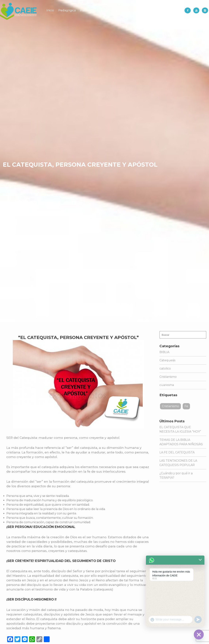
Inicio (50, 10)
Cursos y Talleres (113, 10)
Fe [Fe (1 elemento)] (186, 406)
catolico (165, 369)
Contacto (169, 10)
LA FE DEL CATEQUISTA (177, 452)
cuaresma (167, 385)
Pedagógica (67, 10)
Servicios (136, 10)
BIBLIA (164, 352)
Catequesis (167, 360)
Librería (152, 10)
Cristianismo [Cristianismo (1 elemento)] (170, 406)
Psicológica (88, 10)
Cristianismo (168, 377)
